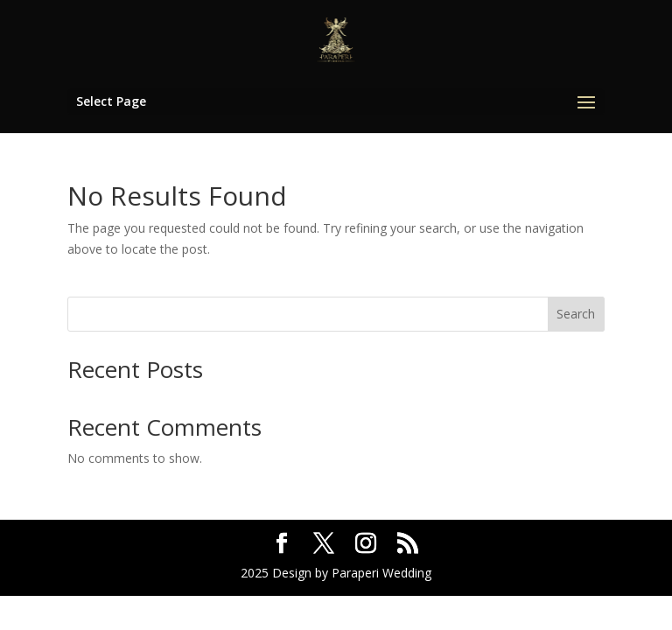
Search (576, 314)
